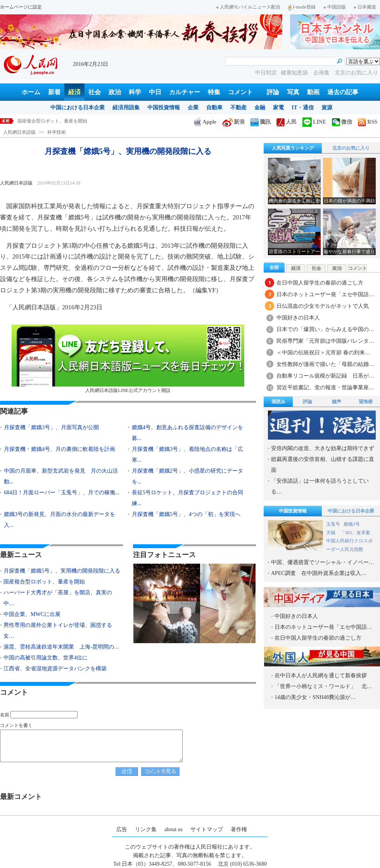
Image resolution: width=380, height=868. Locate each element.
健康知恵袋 (295, 73)
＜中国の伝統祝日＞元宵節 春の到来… (323, 353)
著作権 (239, 829)
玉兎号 (333, 524)
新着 (54, 92)
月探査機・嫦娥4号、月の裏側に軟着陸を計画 (60, 449)
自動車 (214, 108)
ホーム (31, 92)
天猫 (331, 533)
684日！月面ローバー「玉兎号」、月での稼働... (62, 493)
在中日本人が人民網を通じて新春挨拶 (321, 676)
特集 (214, 92)
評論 (273, 92)
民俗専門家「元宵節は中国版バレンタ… (325, 341)
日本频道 (365, 7)
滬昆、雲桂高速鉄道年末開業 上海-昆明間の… (61, 647)
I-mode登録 (302, 7)
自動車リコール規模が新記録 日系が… (325, 376)
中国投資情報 (164, 108)
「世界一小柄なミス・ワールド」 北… (323, 686)
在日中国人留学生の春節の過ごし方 (320, 283)
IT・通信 (303, 108)
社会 (95, 92)
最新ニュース (21, 555)
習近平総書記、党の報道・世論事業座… (325, 387)
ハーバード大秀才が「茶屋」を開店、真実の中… (58, 598)
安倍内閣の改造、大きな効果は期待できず (323, 448)
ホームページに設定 (21, 7)
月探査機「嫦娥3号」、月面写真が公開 (51, 427)
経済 (74, 92)
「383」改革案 (355, 533)
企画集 (322, 73)
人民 (287, 122)
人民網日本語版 (19, 132)
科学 (135, 92)
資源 (327, 108)
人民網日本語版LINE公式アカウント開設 (128, 359)
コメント (240, 92)
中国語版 (335, 7)
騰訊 (261, 122)
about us (174, 829)
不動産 (238, 108)
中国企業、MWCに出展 (32, 614)
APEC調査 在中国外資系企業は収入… (319, 573)
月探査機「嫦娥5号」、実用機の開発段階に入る (67, 121)
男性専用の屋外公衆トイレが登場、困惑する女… (58, 631)
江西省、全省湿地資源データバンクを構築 (55, 669)
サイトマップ (207, 829)
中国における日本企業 (78, 108)
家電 (278, 108)
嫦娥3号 (352, 524)
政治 (115, 92)
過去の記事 (343, 92)
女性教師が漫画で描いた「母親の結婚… (325, 364)
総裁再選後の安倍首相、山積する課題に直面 (323, 465)
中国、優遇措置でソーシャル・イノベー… (323, 562)
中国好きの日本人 (298, 318)
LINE (314, 122)
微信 (342, 122)
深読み (278, 402)
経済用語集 (126, 108)
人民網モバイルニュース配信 (248, 7)
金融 (260, 108)
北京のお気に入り (356, 73)
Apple (205, 122)
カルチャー (185, 92)
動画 (313, 92)
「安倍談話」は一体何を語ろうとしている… (320, 486)
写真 (293, 92)
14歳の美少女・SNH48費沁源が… (315, 697)
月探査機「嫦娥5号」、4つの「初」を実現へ (186, 514)
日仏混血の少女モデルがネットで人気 (323, 306)
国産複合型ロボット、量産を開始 (44, 582)
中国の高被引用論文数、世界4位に (46, 658)
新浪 (233, 122)
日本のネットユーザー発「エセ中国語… (325, 294)
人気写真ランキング (293, 148)
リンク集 (146, 829)
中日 (155, 92)
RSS (368, 122)
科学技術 (57, 132)
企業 (193, 108)
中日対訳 (266, 73)
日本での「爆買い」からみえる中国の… (325, 329)
